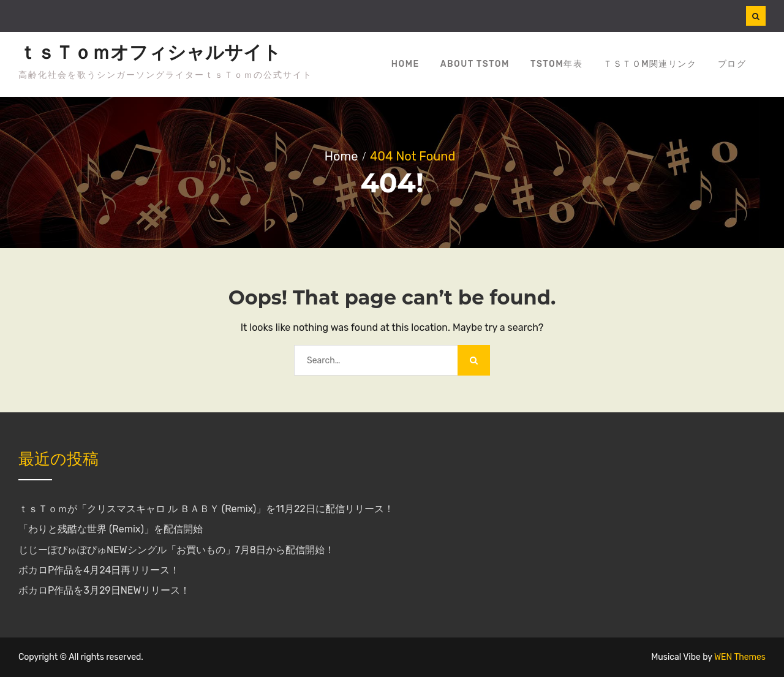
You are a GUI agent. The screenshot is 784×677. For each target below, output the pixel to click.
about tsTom (475, 64)
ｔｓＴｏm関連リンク (650, 64)
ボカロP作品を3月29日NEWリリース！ (104, 590)
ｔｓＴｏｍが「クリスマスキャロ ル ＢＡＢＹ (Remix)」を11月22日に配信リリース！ (206, 509)
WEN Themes (740, 657)
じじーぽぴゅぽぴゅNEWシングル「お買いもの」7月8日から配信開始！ (176, 550)
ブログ (732, 64)
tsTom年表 (556, 64)
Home (405, 64)
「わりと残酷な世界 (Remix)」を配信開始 (111, 529)
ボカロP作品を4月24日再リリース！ (99, 570)
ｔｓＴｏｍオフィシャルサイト (150, 53)
